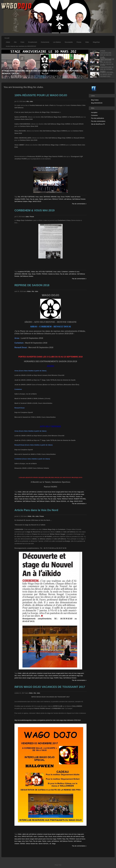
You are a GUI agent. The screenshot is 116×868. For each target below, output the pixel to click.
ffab (67, 497)
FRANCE (45, 274)
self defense (68, 199)
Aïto (15, 42)
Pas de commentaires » (79, 204)
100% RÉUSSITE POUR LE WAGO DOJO (41, 95)
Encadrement (33, 42)
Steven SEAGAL (61, 501)
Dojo (59, 197)
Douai (63, 197)
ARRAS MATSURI (27, 494)
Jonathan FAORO (20, 199)
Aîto (28, 101)
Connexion (94, 115)
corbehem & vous (74, 272)
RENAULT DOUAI (58, 199)
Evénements (45, 42)
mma (38, 499)
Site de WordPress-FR (98, 124)
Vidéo (87, 42)
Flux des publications (98, 118)
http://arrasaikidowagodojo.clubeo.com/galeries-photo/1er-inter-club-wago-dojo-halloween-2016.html (48, 720)
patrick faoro (48, 199)
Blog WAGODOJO (97, 103)
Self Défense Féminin (79, 199)
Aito (19, 197)
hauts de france (76, 197)
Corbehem (65, 272)
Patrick (41, 199)
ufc (68, 501)
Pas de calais (34, 199)
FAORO (68, 197)
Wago (30, 201)
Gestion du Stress (54, 274)
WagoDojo (96, 42)
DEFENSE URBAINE (50, 197)
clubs (31, 101)
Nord (42, 499)
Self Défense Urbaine (21, 201)
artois (41, 197)
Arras (37, 197)
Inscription (94, 113)
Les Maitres (57, 42)
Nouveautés (69, 42)
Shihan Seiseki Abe (32, 844)
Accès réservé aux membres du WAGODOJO (21, 46)
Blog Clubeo (95, 100)
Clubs (22, 42)
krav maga (33, 499)
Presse (79, 42)
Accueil (7, 38)
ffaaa (64, 497)
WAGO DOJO (37, 201)
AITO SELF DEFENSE (28, 197)
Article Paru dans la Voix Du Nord (36, 510)
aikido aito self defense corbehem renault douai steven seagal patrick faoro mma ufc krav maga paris (53, 492)
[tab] (101, 53)
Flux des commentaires (98, 121)
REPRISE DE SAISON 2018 (32, 285)
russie (49, 841)
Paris (28, 199)
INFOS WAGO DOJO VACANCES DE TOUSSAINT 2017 (50, 687)
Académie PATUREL (24, 272)
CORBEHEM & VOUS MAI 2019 (34, 210)
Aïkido (8, 42)
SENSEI (53, 501)
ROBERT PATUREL (80, 499)
